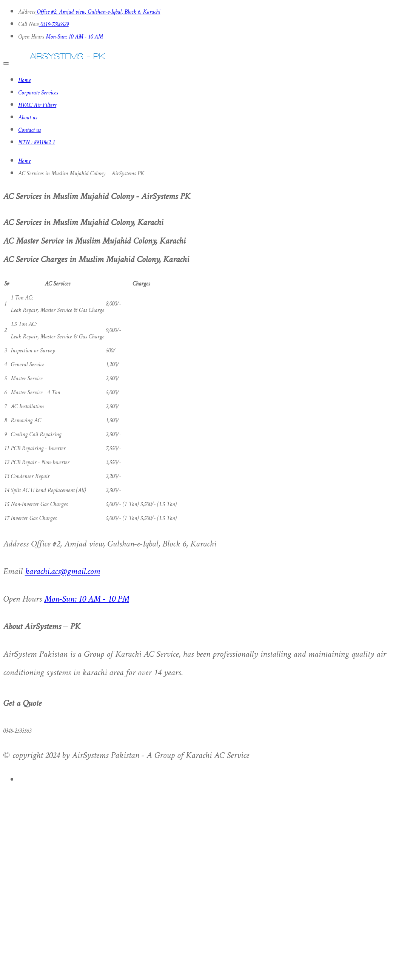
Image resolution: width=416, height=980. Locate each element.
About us (28, 118)
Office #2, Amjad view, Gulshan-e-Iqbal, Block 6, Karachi (98, 12)
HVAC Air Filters (37, 106)
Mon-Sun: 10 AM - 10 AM (74, 37)
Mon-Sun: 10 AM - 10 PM (87, 600)
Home (24, 81)
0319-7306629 (54, 25)
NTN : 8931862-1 (36, 143)
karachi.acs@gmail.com (62, 572)
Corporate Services (38, 93)
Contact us (29, 130)
